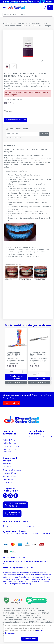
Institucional (7, 437)
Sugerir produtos (11, 403)
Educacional (7, 482)
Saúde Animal (8, 479)
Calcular (44, 134)
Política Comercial (10, 443)
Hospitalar (7, 464)
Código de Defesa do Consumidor (11, 451)
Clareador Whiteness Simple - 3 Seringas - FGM (38, 354)
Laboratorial (7, 467)
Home (5, 24)
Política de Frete (9, 440)
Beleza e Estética (9, 476)
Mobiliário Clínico (9, 473)
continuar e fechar (30, 639)
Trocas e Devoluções (11, 446)
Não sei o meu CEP (13, 137)
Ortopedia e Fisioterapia (12, 470)
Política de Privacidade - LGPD (41, 437)
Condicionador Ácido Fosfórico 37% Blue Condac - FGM (16, 354)
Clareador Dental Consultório (39, 24)
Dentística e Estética (18, 24)
